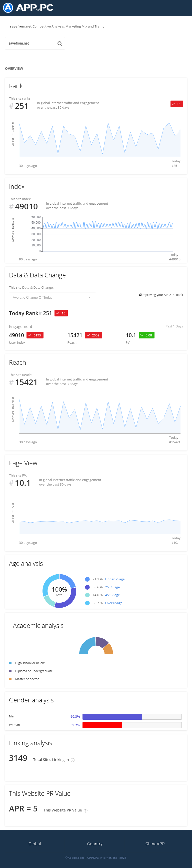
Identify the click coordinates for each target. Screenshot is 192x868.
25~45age (112, 587)
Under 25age (115, 579)
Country (95, 844)
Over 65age (114, 603)
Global (35, 844)
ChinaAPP (155, 844)
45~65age (112, 595)
